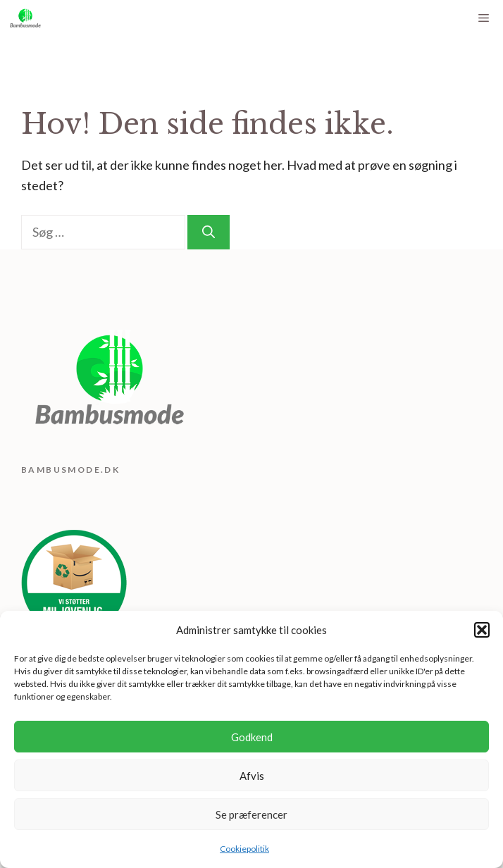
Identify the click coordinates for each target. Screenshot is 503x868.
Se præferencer (252, 814)
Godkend (252, 737)
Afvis (252, 776)
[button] (482, 630)
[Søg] (209, 232)
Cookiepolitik (244, 849)
